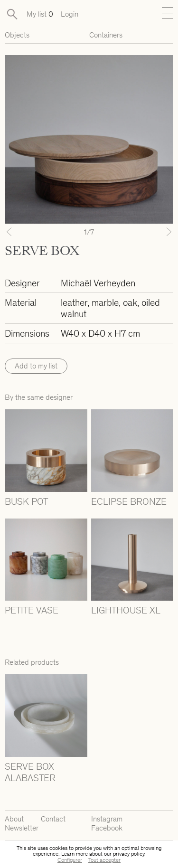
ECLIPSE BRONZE (129, 501)
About (14, 819)
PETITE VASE (32, 610)
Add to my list (36, 366)
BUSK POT (26, 501)
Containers (106, 35)
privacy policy (129, 854)
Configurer (70, 860)
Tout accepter (104, 860)
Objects (17, 35)
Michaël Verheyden (98, 283)
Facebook (107, 828)
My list (40, 14)
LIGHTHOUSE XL (126, 610)
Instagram (107, 819)
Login (70, 14)
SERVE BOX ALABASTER (30, 772)
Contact (53, 819)
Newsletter (22, 828)
